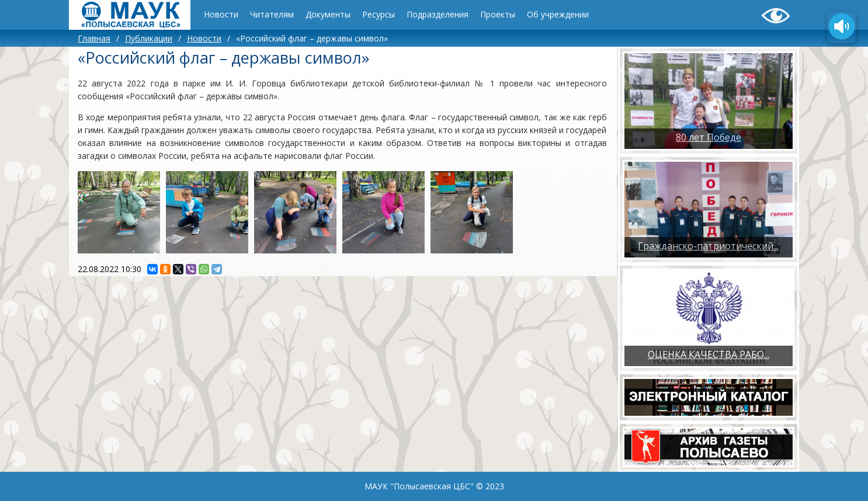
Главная (94, 38)
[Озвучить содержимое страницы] (842, 27)
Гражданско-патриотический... (708, 246)
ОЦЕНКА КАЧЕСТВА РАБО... (709, 354)
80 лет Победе (709, 137)
